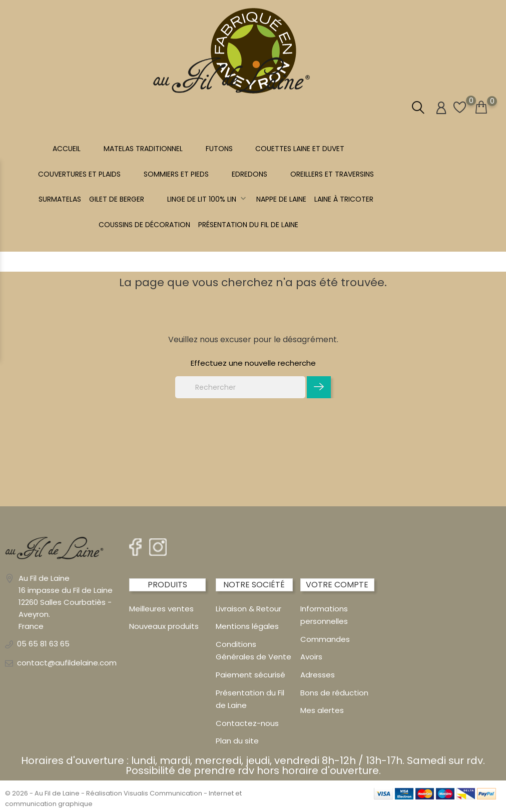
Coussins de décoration (144, 225)
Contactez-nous (247, 723)
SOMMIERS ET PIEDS (176, 174)
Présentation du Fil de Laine (248, 225)
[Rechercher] (240, 387)
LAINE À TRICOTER (344, 199)
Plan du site (237, 741)
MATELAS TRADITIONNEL (143, 149)
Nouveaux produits (164, 626)
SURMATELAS (60, 199)
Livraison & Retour (248, 609)
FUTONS (219, 149)
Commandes (325, 639)
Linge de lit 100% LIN (208, 199)
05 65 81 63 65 (43, 644)
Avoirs (311, 657)
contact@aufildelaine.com (67, 663)
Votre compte (337, 585)
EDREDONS (249, 174)
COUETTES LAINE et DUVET (300, 149)
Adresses (318, 675)
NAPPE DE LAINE (281, 199)
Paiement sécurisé (250, 675)
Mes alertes (322, 710)
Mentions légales (247, 626)
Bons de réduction (334, 693)
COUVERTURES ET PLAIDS (79, 174)
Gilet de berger (117, 199)
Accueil (67, 149)
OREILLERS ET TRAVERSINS (332, 174)
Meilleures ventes (161, 609)
